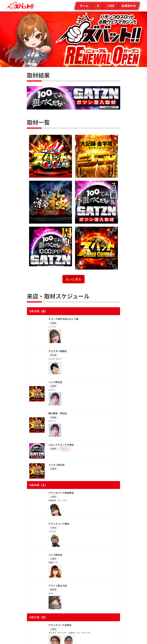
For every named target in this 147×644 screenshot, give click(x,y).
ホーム (84, 6)
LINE (111, 6)
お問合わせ (129, 6)
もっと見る (73, 279)
